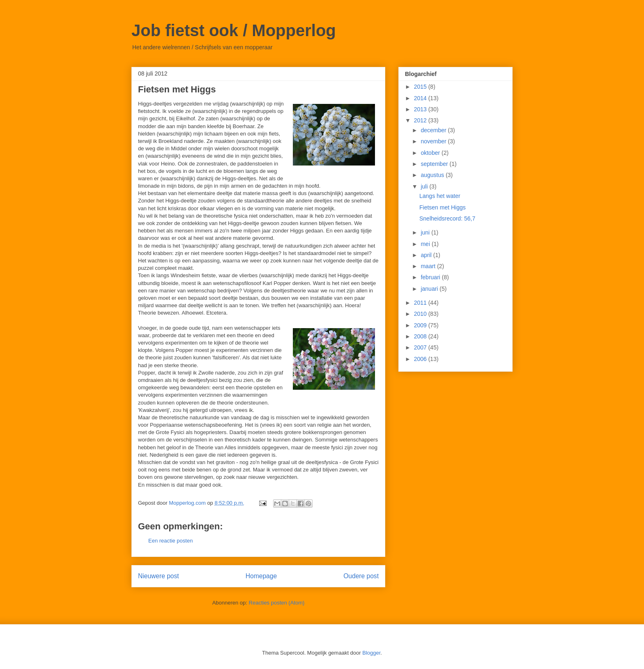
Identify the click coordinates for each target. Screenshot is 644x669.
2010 (421, 314)
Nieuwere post (159, 576)
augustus (433, 175)
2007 (421, 347)
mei (426, 244)
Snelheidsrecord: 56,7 (447, 218)
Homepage (261, 576)
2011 (421, 303)
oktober (431, 153)
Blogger (371, 653)
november (434, 141)
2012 (421, 120)
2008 (421, 336)
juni (426, 232)
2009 (421, 325)
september (435, 164)
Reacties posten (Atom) (277, 603)
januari (430, 289)
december (434, 130)
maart (429, 266)
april (427, 255)
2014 (421, 98)
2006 (421, 359)
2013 (421, 109)
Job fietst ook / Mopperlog (234, 30)
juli (425, 186)
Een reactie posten (170, 541)
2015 (421, 87)
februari (431, 277)
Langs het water (440, 196)
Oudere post (361, 576)
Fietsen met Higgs (443, 207)
